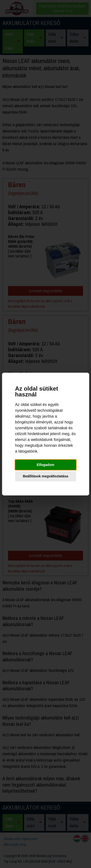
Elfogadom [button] (45, 465)
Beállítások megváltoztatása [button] (45, 476)
